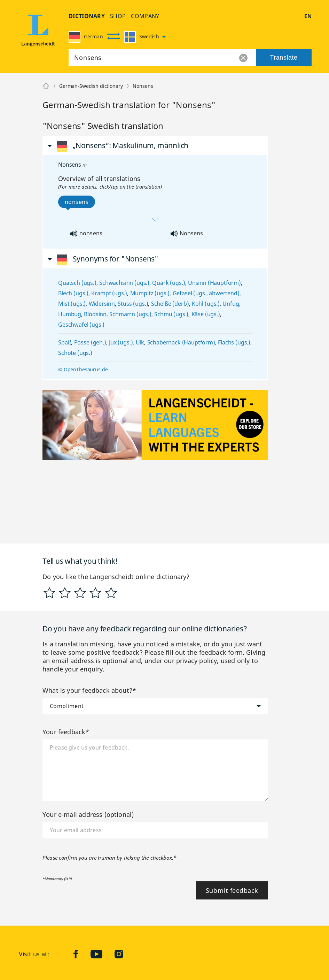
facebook (81, 954)
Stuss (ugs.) (133, 304)
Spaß (65, 342)
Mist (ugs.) (72, 304)
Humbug (70, 314)
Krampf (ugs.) (109, 293)
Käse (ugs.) (206, 314)
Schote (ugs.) (75, 353)
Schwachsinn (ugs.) (124, 283)
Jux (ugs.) (121, 342)
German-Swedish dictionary (91, 86)
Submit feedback (232, 890)
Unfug (231, 304)
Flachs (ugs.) (234, 342)
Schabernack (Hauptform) (181, 342)
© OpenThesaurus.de (83, 369)
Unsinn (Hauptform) (214, 283)
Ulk (140, 342)
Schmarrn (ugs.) (130, 314)
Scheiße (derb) (170, 304)
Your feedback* (66, 732)
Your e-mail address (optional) (88, 814)
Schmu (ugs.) (171, 314)
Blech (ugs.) (73, 293)
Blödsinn (95, 314)
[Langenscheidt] (46, 86)
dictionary (87, 16)
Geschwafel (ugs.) (81, 325)
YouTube (102, 954)
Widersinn (102, 304)
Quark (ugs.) (169, 283)
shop (118, 16)
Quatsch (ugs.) (77, 283)
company (145, 16)
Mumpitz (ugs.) (150, 293)
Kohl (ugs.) (206, 304)
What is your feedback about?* (89, 690)
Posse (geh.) (90, 342)
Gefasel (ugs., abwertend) (206, 293)
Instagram (124, 954)
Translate (284, 58)
